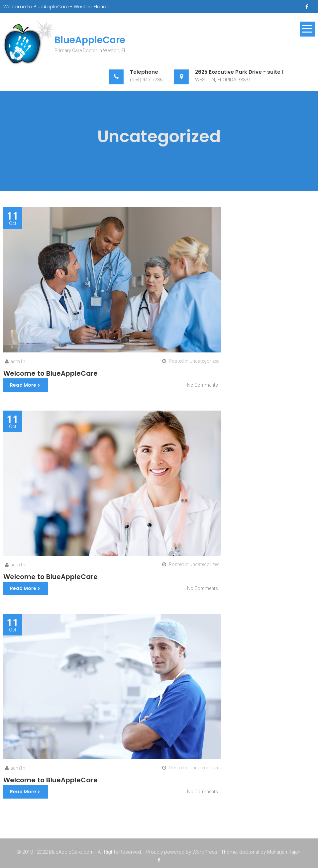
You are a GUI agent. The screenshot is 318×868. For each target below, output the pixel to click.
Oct (13, 218)
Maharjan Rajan (284, 853)
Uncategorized (205, 361)
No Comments (203, 385)
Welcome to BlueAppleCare (51, 373)
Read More (23, 385)
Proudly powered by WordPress (182, 853)
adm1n (18, 361)
